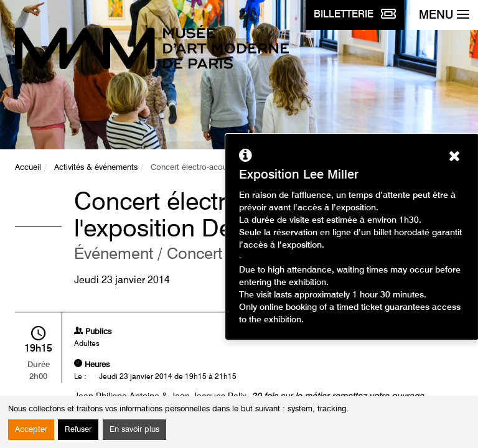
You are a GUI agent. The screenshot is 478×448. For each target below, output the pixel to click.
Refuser (78, 430)
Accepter (31, 430)
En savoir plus (134, 430)
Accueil (28, 168)
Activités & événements (96, 168)
